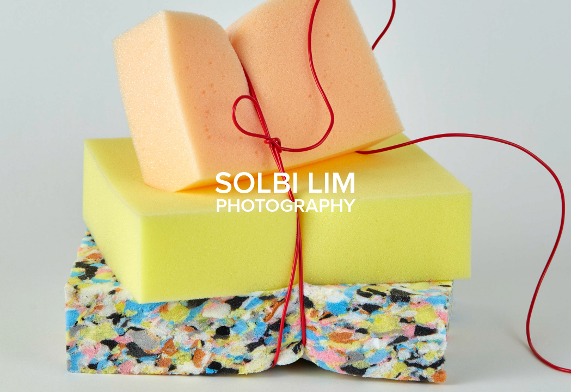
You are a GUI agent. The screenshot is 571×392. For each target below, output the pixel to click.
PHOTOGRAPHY (285, 205)
